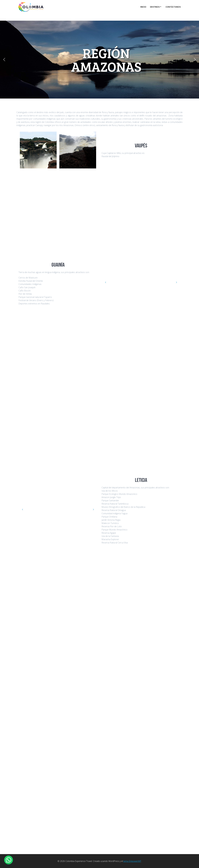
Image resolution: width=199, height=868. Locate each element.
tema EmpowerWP (132, 861)
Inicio (143, 7)
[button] (4, 60)
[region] (100, 60)
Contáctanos (173, 7)
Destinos (155, 7)
